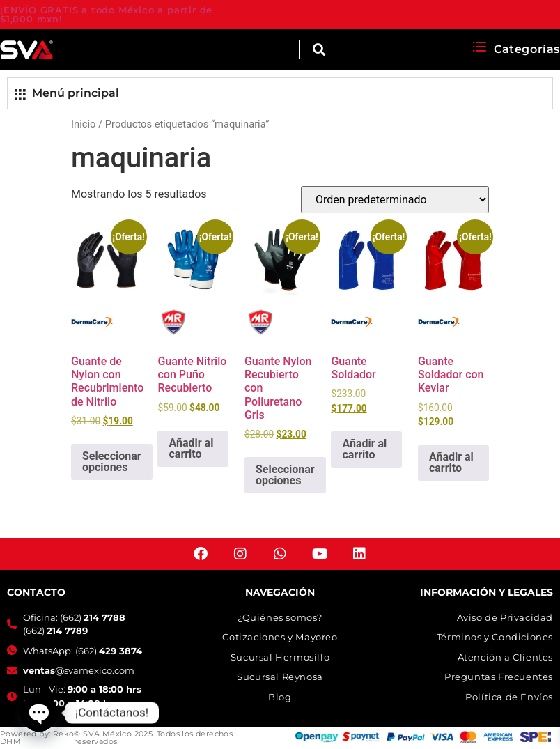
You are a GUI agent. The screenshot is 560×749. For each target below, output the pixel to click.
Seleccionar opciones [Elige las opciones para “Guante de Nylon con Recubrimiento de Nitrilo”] (112, 462)
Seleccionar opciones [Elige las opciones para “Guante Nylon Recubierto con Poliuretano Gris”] (285, 475)
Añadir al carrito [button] (191, 448)
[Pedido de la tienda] (395, 200)
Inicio (83, 124)
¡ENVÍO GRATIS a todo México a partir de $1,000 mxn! (106, 14)
